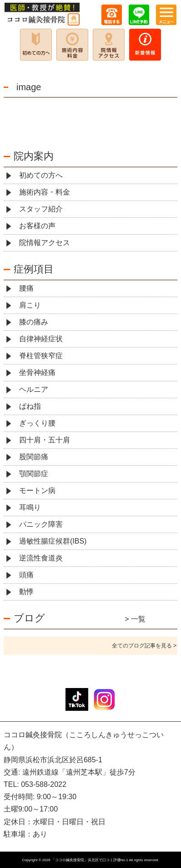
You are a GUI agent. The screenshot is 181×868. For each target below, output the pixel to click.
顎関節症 (34, 474)
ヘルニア (34, 389)
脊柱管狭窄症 (41, 356)
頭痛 (26, 575)
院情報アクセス (45, 243)
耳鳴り (30, 507)
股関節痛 (34, 457)
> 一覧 (135, 619)
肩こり (30, 305)
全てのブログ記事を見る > (144, 646)
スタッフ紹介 (41, 209)
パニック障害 (41, 524)
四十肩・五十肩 (45, 440)
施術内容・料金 (45, 192)
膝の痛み (34, 322)
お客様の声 (37, 226)
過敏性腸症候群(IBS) (53, 541)
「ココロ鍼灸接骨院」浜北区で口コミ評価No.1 (90, 860)
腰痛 (26, 288)
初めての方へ (41, 175)
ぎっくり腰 (37, 423)
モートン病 (37, 490)
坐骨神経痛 (37, 372)
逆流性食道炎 (41, 558)
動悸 (26, 592)
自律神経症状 (41, 339)
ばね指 (30, 406)
